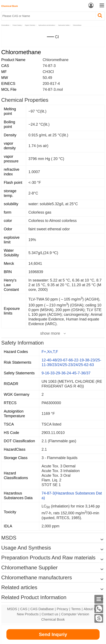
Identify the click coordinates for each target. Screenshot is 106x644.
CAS (24, 609)
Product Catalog (17, 25)
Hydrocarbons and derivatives (47, 25)
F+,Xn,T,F (50, 352)
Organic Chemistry (30, 25)
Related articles (53, 588)
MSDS (12, 609)
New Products (28, 614)
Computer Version (75, 614)
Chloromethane (77, 25)
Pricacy (62, 609)
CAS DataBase (42, 609)
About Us (91, 609)
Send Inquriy (53, 634)
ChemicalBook (5, 25)
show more (50, 333)
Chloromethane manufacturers (37, 577)
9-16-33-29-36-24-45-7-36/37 (66, 373)
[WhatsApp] (99, 609)
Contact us (50, 614)
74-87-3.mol (53, 89)
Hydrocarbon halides (64, 25)
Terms (76, 609)
